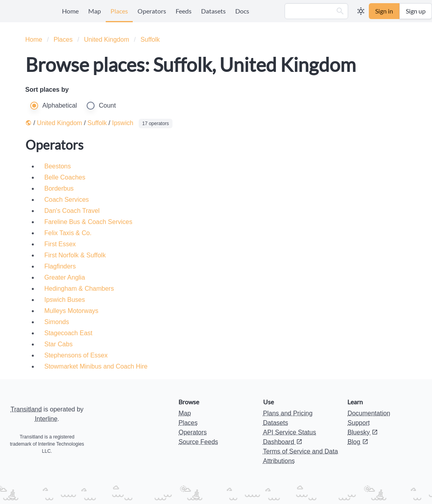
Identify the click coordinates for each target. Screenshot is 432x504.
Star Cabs (59, 344)
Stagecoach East (69, 333)
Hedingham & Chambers (79, 289)
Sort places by (47, 90)
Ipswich (123, 123)
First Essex (60, 244)
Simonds (57, 322)
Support (358, 423)
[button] (340, 11)
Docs (242, 11)
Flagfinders (60, 266)
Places (119, 11)
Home (70, 11)
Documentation (369, 413)
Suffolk (150, 40)
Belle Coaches (65, 177)
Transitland (26, 409)
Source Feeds (198, 442)
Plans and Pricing (288, 413)
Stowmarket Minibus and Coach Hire (96, 366)
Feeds (184, 11)
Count (108, 105)
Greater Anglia (65, 277)
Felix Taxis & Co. (68, 233)
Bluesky (362, 432)
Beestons (58, 166)
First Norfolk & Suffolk (75, 255)
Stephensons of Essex (76, 355)
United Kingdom (107, 40)
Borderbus (59, 188)
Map (95, 11)
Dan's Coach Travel (72, 211)
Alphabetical (60, 105)
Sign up (416, 11)
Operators (152, 11)
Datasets (213, 11)
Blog (358, 442)
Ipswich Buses (65, 300)
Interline (46, 419)
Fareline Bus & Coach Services (88, 222)
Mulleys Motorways (72, 311)
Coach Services (67, 200)
